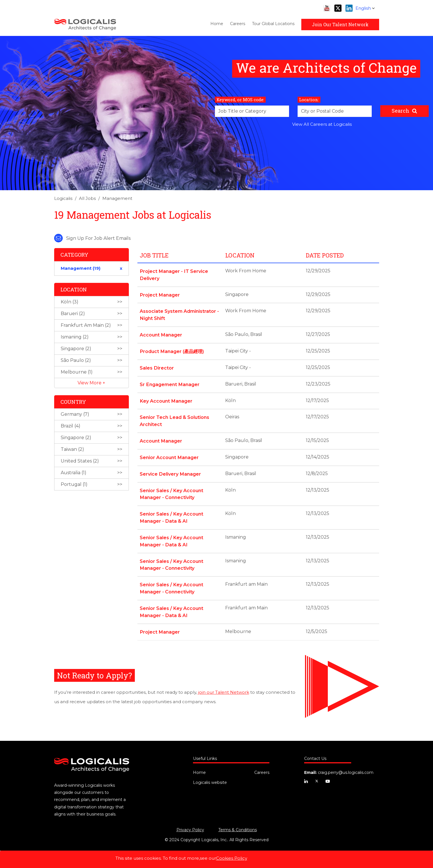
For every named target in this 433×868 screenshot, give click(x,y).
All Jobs (87, 198)
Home (217, 24)
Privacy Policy (190, 823)
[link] (217, 200)
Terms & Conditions (238, 823)
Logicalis (63, 198)
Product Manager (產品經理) (171, 350)
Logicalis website (210, 776)
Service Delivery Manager (170, 470)
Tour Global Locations (273, 24)
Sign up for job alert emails (92, 238)
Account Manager (161, 333)
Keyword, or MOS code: (240, 100)
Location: (309, 100)
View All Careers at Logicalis (322, 124)
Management (117, 198)
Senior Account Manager (169, 454)
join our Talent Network (224, 685)
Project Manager (159, 294)
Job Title (154, 255)
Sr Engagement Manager (169, 382)
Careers (238, 24)
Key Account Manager (166, 398)
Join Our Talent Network (340, 24)
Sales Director (157, 366)
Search (401, 111)
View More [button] (90, 383)
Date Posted (325, 255)
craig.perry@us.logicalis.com (346, 766)
